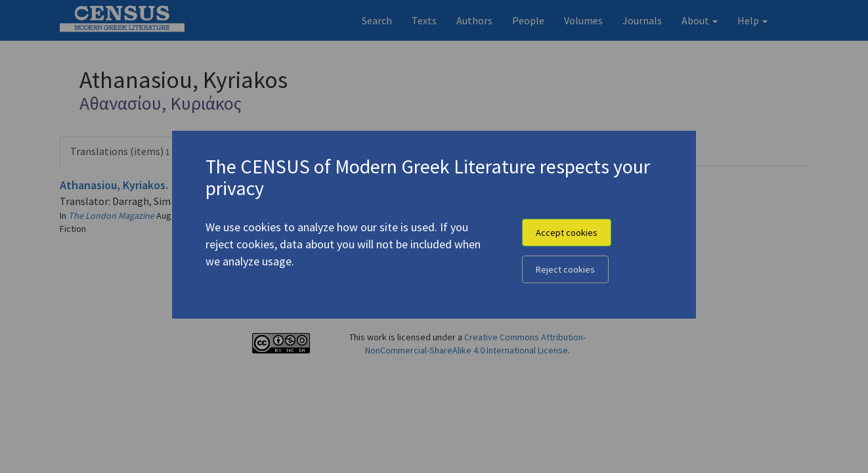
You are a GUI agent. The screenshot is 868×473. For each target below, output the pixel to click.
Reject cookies (565, 269)
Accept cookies (567, 233)
